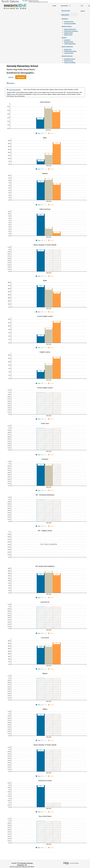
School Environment (67, 56)
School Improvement (67, 46)
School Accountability (70, 23)
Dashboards (65, 19)
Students (64, 37)
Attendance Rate (69, 42)
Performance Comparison (71, 31)
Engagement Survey (70, 59)
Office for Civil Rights (70, 62)
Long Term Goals (69, 53)
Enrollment (67, 40)
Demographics (21, 77)
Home (54, 6)
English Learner (68, 35)
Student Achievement (70, 29)
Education (66, 6)
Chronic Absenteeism (70, 44)
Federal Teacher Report (70, 51)
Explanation (11, 83)
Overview (11, 77)
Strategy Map (68, 49)
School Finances (69, 61)
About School (65, 15)
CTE (82, 6)
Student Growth (68, 33)
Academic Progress (67, 26)
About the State (66, 11)
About (83, 11)
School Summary (69, 21)
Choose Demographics (14, 90)
